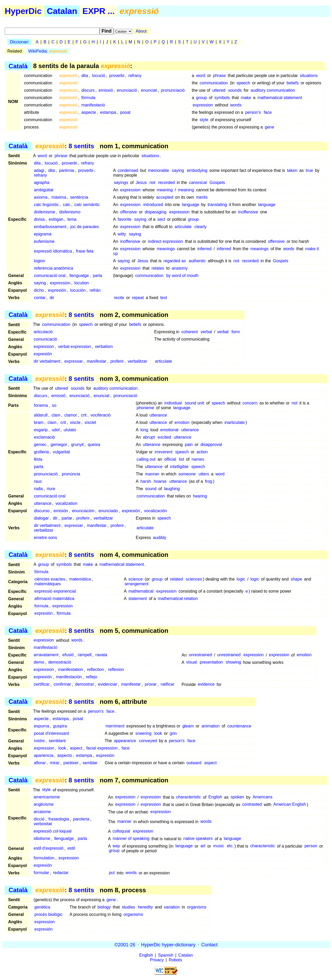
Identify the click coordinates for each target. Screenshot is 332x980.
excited (164, 437)
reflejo (92, 677)
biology (104, 907)
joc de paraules (85, 227)
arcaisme (42, 812)
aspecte (89, 112)
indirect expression (165, 241)
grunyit (77, 445)
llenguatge (79, 276)
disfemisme (44, 212)
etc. (230, 846)
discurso (42, 511)
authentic (197, 261)
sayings (121, 183)
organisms (197, 907)
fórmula (88, 98)
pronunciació (173, 90)
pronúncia (71, 474)
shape (296, 579)
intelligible (179, 467)
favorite (124, 219)
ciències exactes (50, 579)
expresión (57, 290)
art (203, 846)
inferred (204, 249)
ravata (101, 655)
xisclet (90, 422)
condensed (128, 170)
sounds (235, 90)
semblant (57, 741)
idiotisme (42, 839)
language (191, 205)
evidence (206, 684)
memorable (159, 170)
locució (99, 76)
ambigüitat (44, 190)
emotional (169, 430)
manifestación (69, 677)
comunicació (45, 339)
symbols (222, 98)
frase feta (85, 251)
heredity (145, 907)
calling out (146, 459)
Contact (209, 945)
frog (209, 481)
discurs (88, 90)
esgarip (41, 430)
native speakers (198, 839)
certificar (41, 684)
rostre (39, 741)
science (135, 579)
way (116, 846)
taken (292, 170)
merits (202, 197)
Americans (262, 797)
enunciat (149, 90)
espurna (41, 726)
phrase (220, 76)
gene (270, 127)
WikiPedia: (48, 51)
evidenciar (107, 684)
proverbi (117, 76)
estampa (108, 112)
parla (98, 276)
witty (122, 234)
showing (233, 662)
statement (138, 599)
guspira (60, 726)
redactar (61, 873)
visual (191, 662)
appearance (125, 741)
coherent (189, 332)
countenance (239, 726)
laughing (172, 489)
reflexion (116, 670)
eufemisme (44, 241)
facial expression (102, 748)
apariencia (44, 755)
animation (211, 726)
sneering (143, 733)
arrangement (137, 584)
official (170, 459)
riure (51, 489)
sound (151, 489)
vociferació (101, 415)
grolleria (41, 452)
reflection (95, 670)
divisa (39, 219)
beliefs (293, 83)
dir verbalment (47, 361)
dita (85, 76)
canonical (198, 183)
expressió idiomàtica (53, 251)
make (246, 98)
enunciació (127, 90)
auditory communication (273, 90)
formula (41, 606)
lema (72, 219)
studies (128, 907)
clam (56, 415)
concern (250, 403)
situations (309, 76)
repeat (138, 298)
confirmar (62, 684)
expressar (73, 361)
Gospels (217, 183)
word (201, 76)
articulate (183, 227)
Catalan (62, 11)
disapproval (211, 445)
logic (241, 579)
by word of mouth (182, 276)
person (311, 846)
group (201, 98)
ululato (70, 430)
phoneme (146, 408)
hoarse (160, 481)
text (164, 298)
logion (39, 261)
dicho (39, 290)
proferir (117, 361)
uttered (219, 90)
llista (38, 459)
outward (194, 763)
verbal (206, 332)
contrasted (252, 805)
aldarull (41, 415)
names (198, 459)
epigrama (43, 234)
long (144, 430)
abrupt (149, 437)
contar (40, 298)
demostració (60, 662)
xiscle (75, 422)
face (268, 112)
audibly (160, 538)
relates (158, 268)
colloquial (121, 831)
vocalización (156, 511)
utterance (158, 415)
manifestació (93, 105)
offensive (129, 212)
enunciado (108, 511)
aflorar (40, 763)
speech (243, 83)
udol (56, 430)
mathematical (141, 591)
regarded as (175, 261)
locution (81, 283)
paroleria (81, 819)
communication (214, 83)
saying (178, 170)
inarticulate (234, 422)
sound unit (194, 403)
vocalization (66, 503)
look (158, 733)
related (176, 579)
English (215, 797)
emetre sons (45, 538)
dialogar (41, 518)
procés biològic (48, 914)
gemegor (59, 445)
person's (253, 112)
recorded (167, 183)
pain (189, 445)
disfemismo (70, 212)
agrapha (42, 183)
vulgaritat (61, 452)
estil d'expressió (48, 848)
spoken (238, 797)
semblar (90, 763)
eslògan (56, 219)
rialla (38, 489)
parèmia (67, 170)
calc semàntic (87, 205)
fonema (41, 405)
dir (52, 298)
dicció (39, 819)
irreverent (164, 452)
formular (41, 873)
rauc (38, 481)
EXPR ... (99, 11)
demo (39, 662)
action (202, 452)
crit (84, 415)
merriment (115, 726)
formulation (44, 858)
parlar (67, 518)
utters (204, 474)
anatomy (180, 268)
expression (203, 105)
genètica (42, 907)
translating (217, 205)
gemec (40, 445)
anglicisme (44, 805)
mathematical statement (280, 98)
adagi (39, 170)
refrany (135, 76)
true (309, 170)
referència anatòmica (53, 268)
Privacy (157, 960)
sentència (79, 197)
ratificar (167, 684)
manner (152, 474)
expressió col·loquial (52, 831)
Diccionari (19, 42)
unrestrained (200, 655)
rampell (85, 655)
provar (151, 684)
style (204, 120)
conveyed (148, 741)
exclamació (44, 437)
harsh (146, 481)
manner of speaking (131, 839)
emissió (106, 90)
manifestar (96, 361)
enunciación (83, 511)
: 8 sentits (65, 146)
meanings (166, 249)
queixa (94, 445)
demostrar (85, 684)
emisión (61, 511)
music (219, 846)
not (152, 183)
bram (39, 422)
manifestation (70, 670)
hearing (200, 496)
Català (18, 66)
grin (173, 733)
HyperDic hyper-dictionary (168, 945)
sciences (194, 579)
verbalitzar (137, 361)
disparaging (156, 212)
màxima (59, 197)
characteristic (188, 797)
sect (161, 219)
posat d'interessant (51, 733)
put (112, 873)
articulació (43, 332)
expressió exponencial (55, 591)
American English (290, 805)
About (141, 31)
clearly (201, 227)
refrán (95, 290)
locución (78, 290)
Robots (175, 960)
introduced (153, 205)
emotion (182, 422)
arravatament (46, 655)
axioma (41, 197)
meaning (165, 190)
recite (119, 298)
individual (173, 403)
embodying (197, 170)
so (54, 405)
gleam (188, 726)
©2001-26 (125, 945)
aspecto (65, 755)
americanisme (47, 797)
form (236, 332)
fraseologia (59, 819)
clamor (71, 415)
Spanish (166, 955)
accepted (165, 197)
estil (71, 848)
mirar (55, 763)
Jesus (141, 183)
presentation (211, 662)
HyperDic (23, 11)
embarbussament (50, 227)
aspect (76, 748)
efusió (68, 655)
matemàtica (80, 579)
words (236, 105)
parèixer (71, 763)
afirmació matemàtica (54, 599)
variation (172, 907)
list (182, 459)
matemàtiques (48, 584)
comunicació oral (50, 276)
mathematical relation (178, 599)
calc (67, 205)
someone (187, 474)
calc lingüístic (46, 205)
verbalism (104, 347)
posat (125, 112)
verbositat (43, 824)
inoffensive (248, 212)
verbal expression (74, 347)
